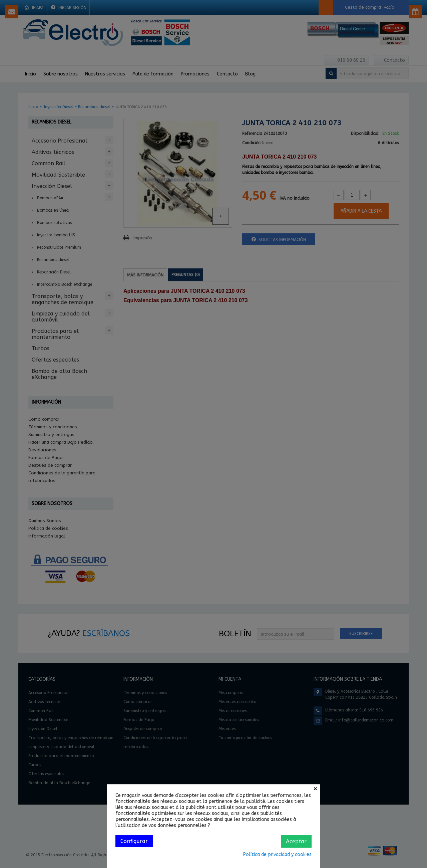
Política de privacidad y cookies (277, 854)
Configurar (134, 841)
